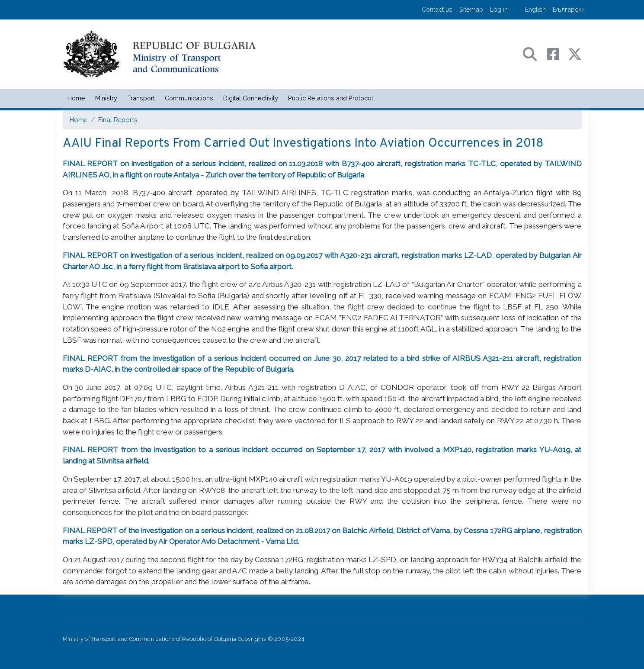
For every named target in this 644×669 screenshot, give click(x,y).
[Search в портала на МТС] (534, 53)
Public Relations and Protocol (331, 98)
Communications (189, 98)
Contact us (437, 9)
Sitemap (471, 9)
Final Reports (118, 120)
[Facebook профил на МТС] (557, 53)
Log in (499, 9)
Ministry (106, 98)
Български (569, 9)
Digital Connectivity (251, 98)
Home (76, 98)
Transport (141, 98)
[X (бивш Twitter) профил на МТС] (575, 53)
